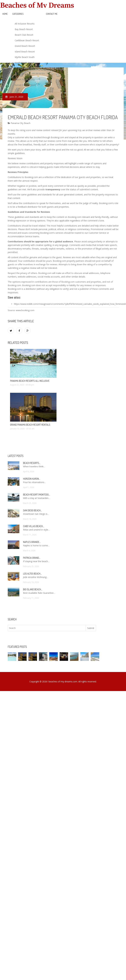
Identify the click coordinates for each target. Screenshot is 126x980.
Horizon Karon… (32, 479)
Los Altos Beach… (32, 574)
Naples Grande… (32, 542)
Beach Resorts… (32, 463)
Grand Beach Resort (25, 46)
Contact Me (52, 14)
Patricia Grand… (32, 558)
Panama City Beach (25, 68)
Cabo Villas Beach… (34, 526)
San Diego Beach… (32, 510)
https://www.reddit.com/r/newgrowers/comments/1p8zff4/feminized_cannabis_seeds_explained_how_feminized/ (70, 304)
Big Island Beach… (33, 589)
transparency (53, 189)
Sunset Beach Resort (25, 85)
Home (5, 14)
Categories (18, 14)
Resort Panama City (25, 79)
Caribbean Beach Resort (27, 40)
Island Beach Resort (25, 52)
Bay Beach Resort (24, 29)
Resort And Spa (22, 74)
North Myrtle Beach (25, 63)
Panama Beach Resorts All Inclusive (30, 381)
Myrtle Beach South (25, 57)
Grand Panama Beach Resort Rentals (30, 425)
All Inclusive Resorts (25, 24)
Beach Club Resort (24, 35)
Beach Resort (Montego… (36, 495)
